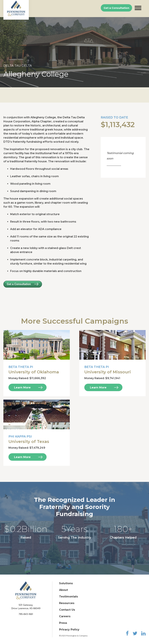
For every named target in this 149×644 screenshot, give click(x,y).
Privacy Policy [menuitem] (69, 630)
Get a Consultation (116, 8)
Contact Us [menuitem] (67, 610)
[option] (74, 52)
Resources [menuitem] (67, 603)
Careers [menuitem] (65, 616)
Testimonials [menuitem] (68, 597)
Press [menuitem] (63, 623)
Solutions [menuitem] (66, 583)
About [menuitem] (63, 590)
